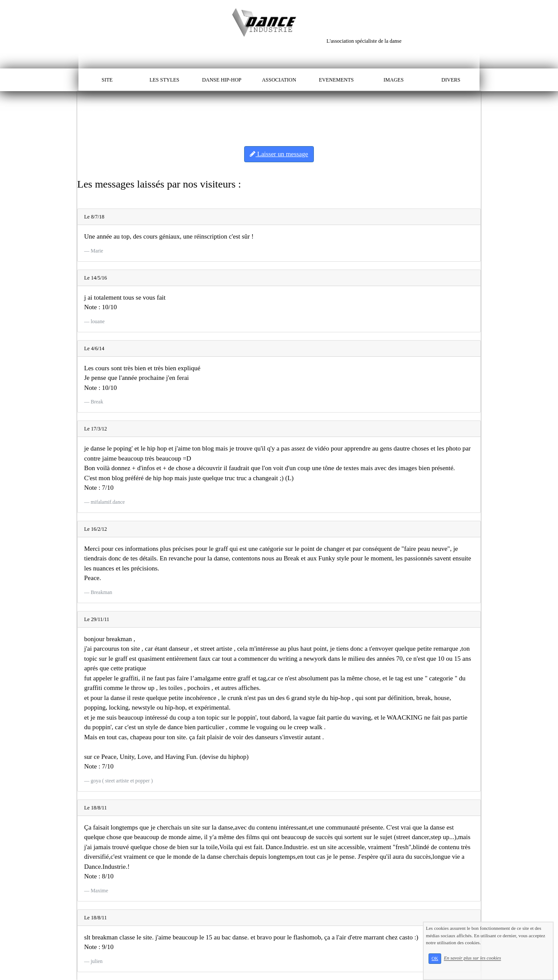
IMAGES (394, 80)
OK (435, 958)
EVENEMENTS (336, 80)
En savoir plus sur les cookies (472, 958)
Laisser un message (279, 154)
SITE (107, 80)
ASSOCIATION (279, 80)
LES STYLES (164, 80)
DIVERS (451, 80)
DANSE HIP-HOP (221, 80)
